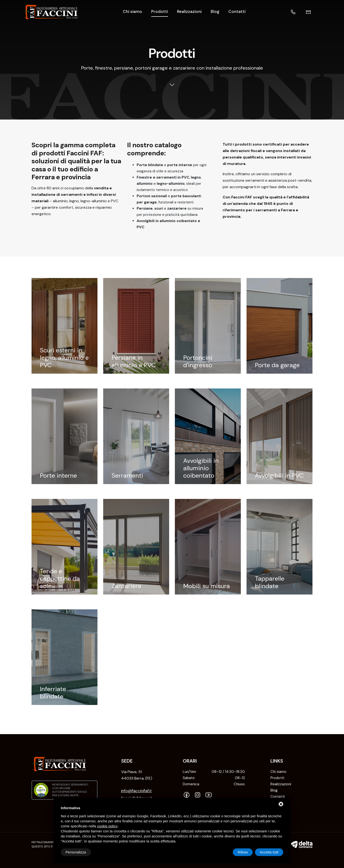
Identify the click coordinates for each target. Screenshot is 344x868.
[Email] (313, 12)
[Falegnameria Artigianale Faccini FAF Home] (51, 12)
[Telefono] (298, 12)
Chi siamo (132, 11)
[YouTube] (210, 795)
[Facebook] (188, 795)
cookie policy (107, 826)
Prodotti (160, 11)
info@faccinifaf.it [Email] (136, 791)
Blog (215, 11)
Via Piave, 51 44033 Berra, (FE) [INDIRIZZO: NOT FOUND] (137, 775)
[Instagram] (199, 795)
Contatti (237, 11)
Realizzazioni (189, 11)
